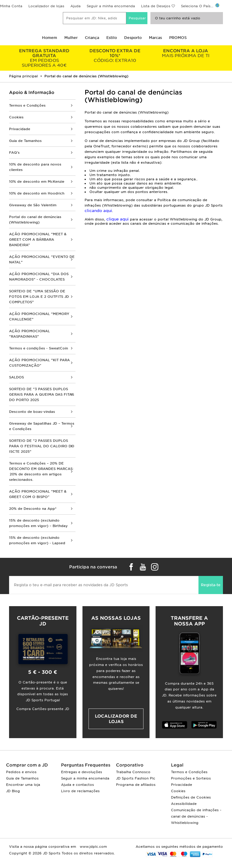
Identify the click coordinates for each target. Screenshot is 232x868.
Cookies (16, 117)
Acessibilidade (184, 804)
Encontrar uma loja (23, 785)
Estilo (112, 38)
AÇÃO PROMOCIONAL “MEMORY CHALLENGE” (39, 317)
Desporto (133, 38)
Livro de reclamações (80, 791)
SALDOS (16, 377)
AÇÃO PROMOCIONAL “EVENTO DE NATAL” (42, 259)
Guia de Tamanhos (25, 141)
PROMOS (178, 38)
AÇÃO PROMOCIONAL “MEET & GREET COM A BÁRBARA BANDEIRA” (38, 240)
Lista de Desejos (156, 6)
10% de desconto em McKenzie (37, 182)
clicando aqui (98, 211)
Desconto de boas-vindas (32, 412)
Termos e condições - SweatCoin (39, 348)
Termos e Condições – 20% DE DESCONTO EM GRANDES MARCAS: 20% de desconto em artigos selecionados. (41, 471)
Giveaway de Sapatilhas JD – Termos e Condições (42, 426)
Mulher (71, 38)
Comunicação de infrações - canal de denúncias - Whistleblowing (196, 816)
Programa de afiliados (136, 785)
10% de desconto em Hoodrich (37, 193)
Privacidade (20, 129)
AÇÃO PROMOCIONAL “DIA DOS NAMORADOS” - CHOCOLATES (39, 277)
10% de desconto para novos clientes (35, 167)
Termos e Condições (27, 105)
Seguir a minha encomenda (111, 6)
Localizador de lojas (46, 6)
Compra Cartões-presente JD (43, 709)
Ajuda (76, 6)
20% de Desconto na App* (33, 509)
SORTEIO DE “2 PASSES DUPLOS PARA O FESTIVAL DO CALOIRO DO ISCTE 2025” (42, 446)
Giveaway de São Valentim (33, 205)
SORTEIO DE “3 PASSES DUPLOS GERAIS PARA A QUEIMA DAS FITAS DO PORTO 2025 (42, 394)
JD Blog (13, 791)
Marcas (155, 38)
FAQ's (14, 153)
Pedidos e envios (21, 772)
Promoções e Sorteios (191, 778)
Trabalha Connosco (133, 772)
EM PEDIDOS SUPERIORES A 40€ (44, 58)
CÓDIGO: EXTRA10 (115, 56)
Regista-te (211, 585)
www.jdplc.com (93, 847)
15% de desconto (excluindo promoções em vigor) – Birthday (38, 523)
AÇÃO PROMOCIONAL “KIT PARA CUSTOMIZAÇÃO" (39, 363)
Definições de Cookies (191, 797)
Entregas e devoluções (82, 772)
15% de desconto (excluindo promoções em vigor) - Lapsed (37, 540)
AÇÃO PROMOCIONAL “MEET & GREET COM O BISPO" (38, 494)
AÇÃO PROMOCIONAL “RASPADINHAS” (29, 334)
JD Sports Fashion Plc (136, 778)
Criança (92, 38)
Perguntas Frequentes (86, 765)
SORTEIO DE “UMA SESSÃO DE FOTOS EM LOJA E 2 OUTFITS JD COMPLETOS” (39, 297)
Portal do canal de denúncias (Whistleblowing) (35, 220)
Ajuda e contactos (77, 785)
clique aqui (118, 219)
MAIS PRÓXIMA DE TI (185, 53)
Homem (50, 38)
